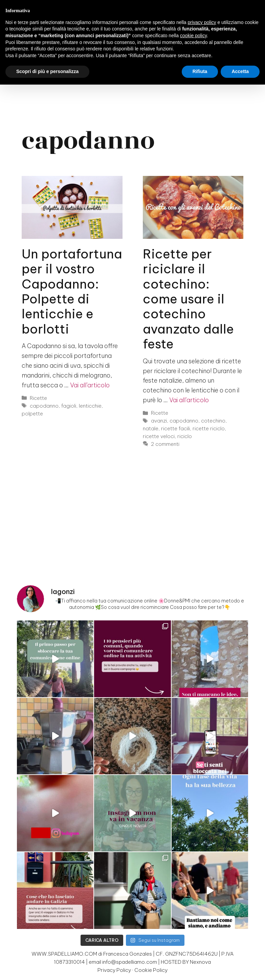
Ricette (38, 398)
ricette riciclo (209, 428)
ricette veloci (159, 436)
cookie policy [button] (193, 36)
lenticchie (90, 406)
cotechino (213, 421)
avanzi (159, 421)
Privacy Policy (114, 970)
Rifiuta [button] (200, 71)
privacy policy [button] (202, 22)
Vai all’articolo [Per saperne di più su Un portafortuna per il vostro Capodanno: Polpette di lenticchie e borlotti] (90, 385)
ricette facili (175, 428)
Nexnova (200, 962)
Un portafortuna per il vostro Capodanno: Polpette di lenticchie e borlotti (72, 291)
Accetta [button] (240, 71)
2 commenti (165, 444)
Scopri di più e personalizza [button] (47, 71)
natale (151, 428)
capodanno (44, 406)
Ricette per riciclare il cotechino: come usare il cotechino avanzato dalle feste (188, 299)
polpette (32, 414)
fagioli (69, 406)
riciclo (185, 436)
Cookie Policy (151, 970)
